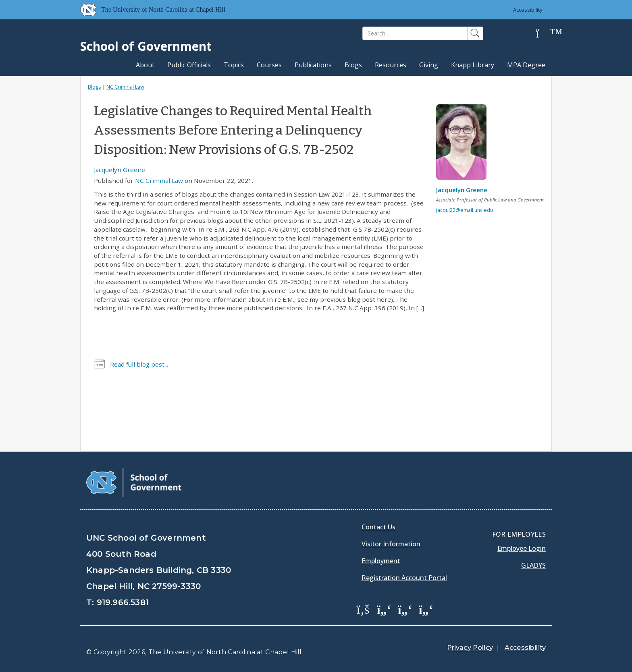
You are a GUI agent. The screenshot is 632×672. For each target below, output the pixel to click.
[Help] (544, 34)
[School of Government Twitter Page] (384, 609)
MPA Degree (526, 65)
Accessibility (528, 10)
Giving (429, 65)
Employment (381, 561)
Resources (391, 65)
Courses (269, 65)
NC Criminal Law (125, 87)
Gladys (533, 565)
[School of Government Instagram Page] (426, 609)
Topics (234, 65)
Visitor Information (391, 544)
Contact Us (378, 527)
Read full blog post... (139, 364)
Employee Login (522, 548)
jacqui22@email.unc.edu (465, 210)
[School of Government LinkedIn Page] (405, 609)
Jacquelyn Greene (120, 170)
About (145, 65)
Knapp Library (473, 65)
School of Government (146, 46)
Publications (313, 65)
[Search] (415, 33)
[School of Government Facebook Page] (363, 609)
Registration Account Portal (404, 578)
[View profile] (464, 144)
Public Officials (189, 65)
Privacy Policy (470, 648)
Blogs (353, 65)
